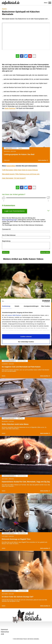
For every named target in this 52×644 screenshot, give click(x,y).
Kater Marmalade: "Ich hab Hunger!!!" (14, 178)
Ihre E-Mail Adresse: (9, 235)
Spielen (4, 9)
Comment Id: (6, 229)
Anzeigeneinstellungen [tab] (31, 306)
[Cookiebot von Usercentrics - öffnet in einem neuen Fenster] (42, 301)
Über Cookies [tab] (46, 306)
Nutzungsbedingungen (10, 220)
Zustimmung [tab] (6, 306)
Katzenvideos (11, 166)
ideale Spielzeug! (10, 108)
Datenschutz (5, 632)
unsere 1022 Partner (14, 315)
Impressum (4, 629)
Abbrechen (6, 252)
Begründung (6, 241)
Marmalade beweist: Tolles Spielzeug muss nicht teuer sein (21, 174)
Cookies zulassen (26, 336)
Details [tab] (17, 306)
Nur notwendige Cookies (26, 342)
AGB (2, 634)
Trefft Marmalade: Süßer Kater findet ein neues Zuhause (20, 170)
